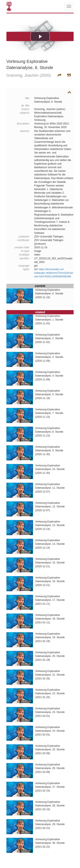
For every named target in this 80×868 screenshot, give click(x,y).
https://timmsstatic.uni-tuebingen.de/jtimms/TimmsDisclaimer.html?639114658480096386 (54, 273)
